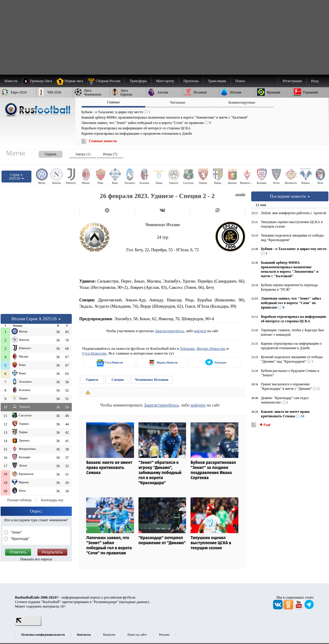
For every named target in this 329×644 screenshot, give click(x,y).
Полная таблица (19, 500)
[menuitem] (106, 81)
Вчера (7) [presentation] (110, 154)
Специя (118, 380)
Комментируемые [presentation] (242, 102)
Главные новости (103, 141)
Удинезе (92, 380)
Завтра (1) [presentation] (83, 154)
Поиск (240, 81)
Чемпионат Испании (152, 380)
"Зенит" (16, 532)
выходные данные (134, 602)
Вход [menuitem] (315, 81)
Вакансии (109, 635)
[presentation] (45, 153)
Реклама (164, 635)
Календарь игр (52, 500)
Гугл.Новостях (95, 353)
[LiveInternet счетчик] (28, 625)
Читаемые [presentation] (178, 102)
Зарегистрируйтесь (169, 331)
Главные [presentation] (114, 102)
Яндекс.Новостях (211, 348)
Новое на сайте (137, 635)
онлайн (240, 194)
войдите (200, 331)
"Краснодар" (20, 539)
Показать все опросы (36, 559)
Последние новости (290, 196)
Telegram (187, 348)
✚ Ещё (265, 425)
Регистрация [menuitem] (292, 81)
